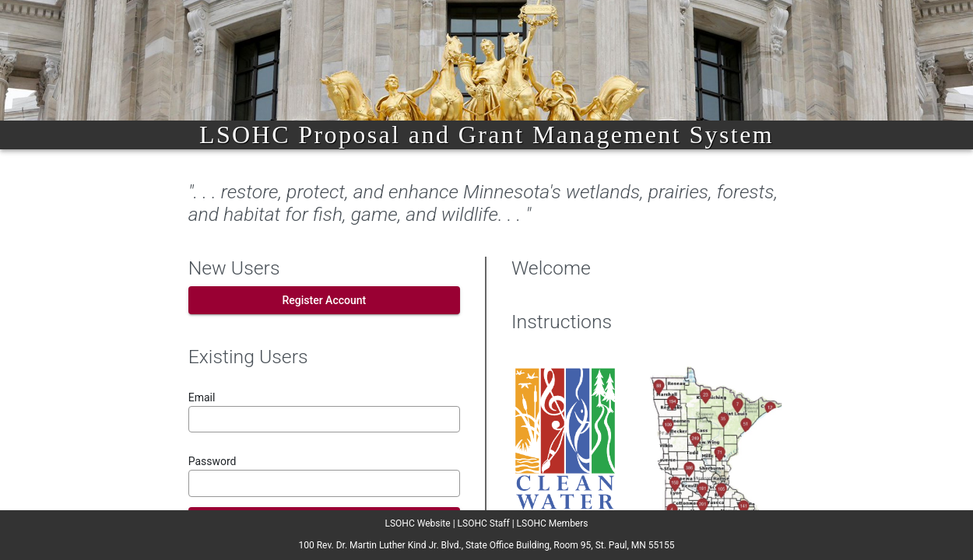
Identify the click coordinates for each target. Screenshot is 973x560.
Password (213, 461)
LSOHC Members (553, 523)
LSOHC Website (418, 523)
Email (202, 397)
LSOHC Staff (484, 523)
